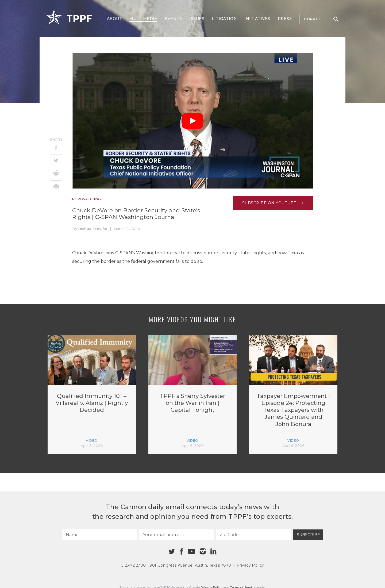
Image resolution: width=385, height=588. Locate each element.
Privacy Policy (250, 565)
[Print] (56, 187)
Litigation (224, 19)
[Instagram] (203, 551)
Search (336, 19)
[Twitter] (56, 161)
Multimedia (143, 19)
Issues (197, 19)
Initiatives (257, 19)
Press (285, 19)
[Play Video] (192, 121)
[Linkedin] (213, 551)
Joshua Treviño (93, 229)
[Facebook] (56, 149)
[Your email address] (176, 535)
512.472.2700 (134, 565)
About (115, 19)
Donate (312, 19)
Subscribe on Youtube (273, 203)
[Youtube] (191, 552)
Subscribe (308, 535)
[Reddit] (56, 174)
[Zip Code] (253, 535)
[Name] (99, 535)
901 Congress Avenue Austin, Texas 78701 (191, 565)
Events (173, 19)
